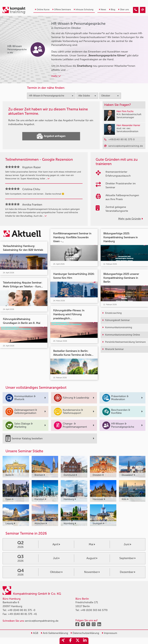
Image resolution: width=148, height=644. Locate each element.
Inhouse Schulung (84, 10)
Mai (92, 544)
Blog (112, 10)
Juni (127, 544)
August (92, 558)
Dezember (127, 572)
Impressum (109, 633)
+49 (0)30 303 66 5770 (94, 610)
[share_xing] (63, 641)
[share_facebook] (70, 641)
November (92, 572)
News (102, 10)
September (127, 558)
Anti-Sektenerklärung (54, 633)
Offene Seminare (62, 10)
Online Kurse (42, 10)
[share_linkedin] (85, 641)
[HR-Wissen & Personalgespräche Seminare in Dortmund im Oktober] (136, 10)
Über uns (124, 10)
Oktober (56, 572)
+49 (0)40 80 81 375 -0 (21, 610)
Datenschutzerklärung (85, 633)
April (56, 544)
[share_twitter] (78, 641)
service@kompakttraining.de (42, 621)
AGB (35, 633)
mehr (56, 76)
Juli (56, 558)
